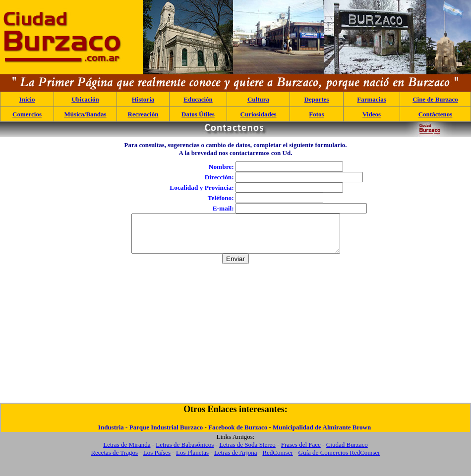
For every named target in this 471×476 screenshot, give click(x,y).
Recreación (143, 114)
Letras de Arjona (236, 460)
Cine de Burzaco (435, 99)
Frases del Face (301, 452)
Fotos (316, 114)
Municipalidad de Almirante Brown (322, 435)
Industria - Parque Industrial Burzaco (150, 435)
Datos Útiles (198, 114)
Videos (372, 114)
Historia (143, 99)
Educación (198, 99)
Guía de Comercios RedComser (339, 460)
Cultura (258, 99)
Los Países (157, 460)
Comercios (27, 114)
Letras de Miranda (127, 452)
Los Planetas (192, 460)
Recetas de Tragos (114, 460)
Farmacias (371, 99)
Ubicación (85, 99)
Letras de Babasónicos (185, 452)
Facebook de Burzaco (238, 435)
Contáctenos (436, 114)
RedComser (277, 460)
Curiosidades (259, 114)
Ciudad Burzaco (347, 452)
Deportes (317, 99)
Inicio (27, 99)
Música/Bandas (85, 114)
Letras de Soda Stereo (247, 452)
